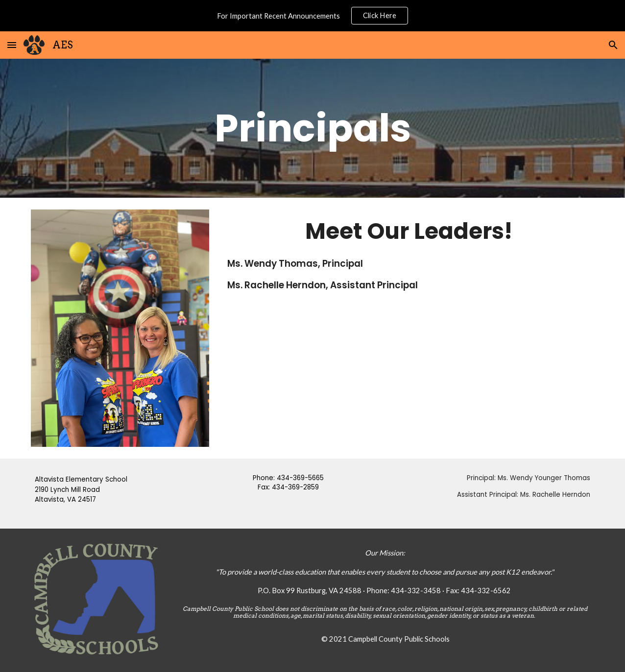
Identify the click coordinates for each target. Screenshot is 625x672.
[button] (12, 45)
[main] (313, 128)
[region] (312, 16)
